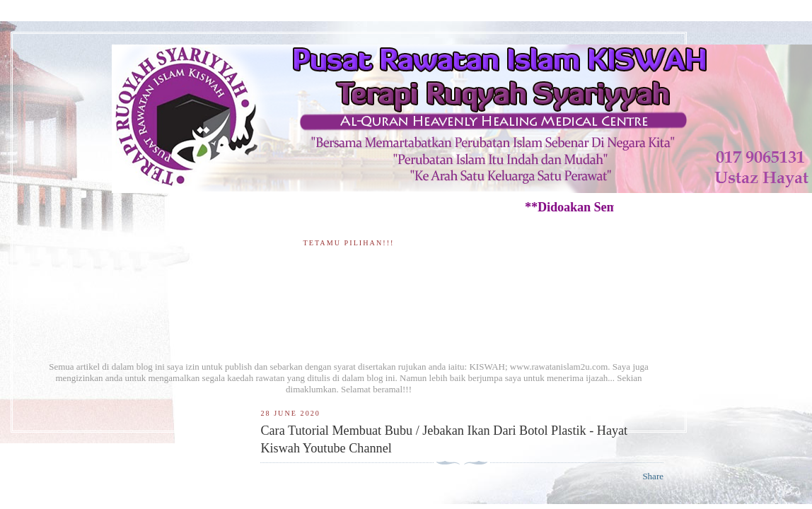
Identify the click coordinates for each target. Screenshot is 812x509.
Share (653, 476)
